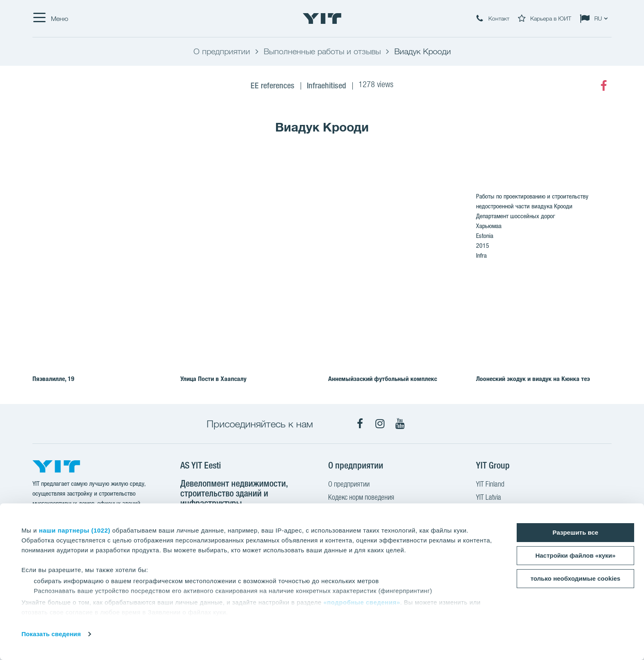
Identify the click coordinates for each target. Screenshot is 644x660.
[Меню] (50, 18)
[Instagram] (380, 424)
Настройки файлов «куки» (575, 555)
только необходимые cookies (576, 578)
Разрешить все (575, 532)
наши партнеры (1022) (75, 530)
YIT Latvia (489, 498)
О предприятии (349, 485)
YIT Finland (490, 485)
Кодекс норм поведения (361, 498)
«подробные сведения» (362, 602)
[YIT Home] (322, 18)
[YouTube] (400, 424)
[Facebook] (604, 86)
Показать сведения (51, 634)
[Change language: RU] (596, 18)
